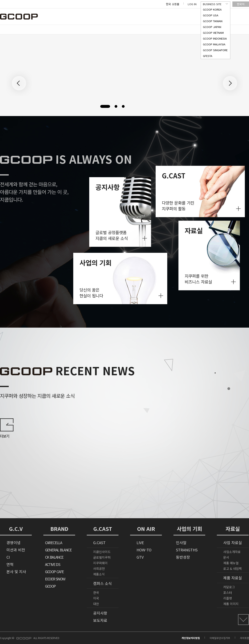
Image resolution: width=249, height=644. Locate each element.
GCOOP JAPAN (212, 27)
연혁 (10, 564)
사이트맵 (244, 638)
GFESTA (208, 56)
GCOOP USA (211, 15)
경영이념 (13, 542)
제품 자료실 (233, 578)
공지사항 (100, 613)
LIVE (140, 542)
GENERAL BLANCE (58, 550)
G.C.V (16, 529)
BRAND (59, 529)
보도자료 (100, 620)
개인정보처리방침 (191, 638)
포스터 (228, 593)
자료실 (233, 529)
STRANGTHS (187, 550)
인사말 (181, 542)
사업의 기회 (189, 529)
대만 (96, 604)
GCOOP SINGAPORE (215, 50)
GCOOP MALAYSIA (214, 44)
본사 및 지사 (16, 571)
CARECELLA (53, 542)
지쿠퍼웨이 (100, 563)
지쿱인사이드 (102, 552)
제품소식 (99, 574)
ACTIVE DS (52, 564)
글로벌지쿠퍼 (102, 557)
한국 (96, 593)
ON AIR (146, 529)
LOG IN (192, 4)
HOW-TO (144, 550)
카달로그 (229, 587)
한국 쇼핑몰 (173, 4)
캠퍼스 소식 (103, 583)
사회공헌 (99, 568)
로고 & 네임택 (233, 568)
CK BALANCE (54, 557)
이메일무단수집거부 (220, 638)
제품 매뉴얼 (231, 563)
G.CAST (103, 529)
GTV (140, 557)
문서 (226, 557)
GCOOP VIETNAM (213, 33)
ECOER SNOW (55, 579)
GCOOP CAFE (54, 571)
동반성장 (183, 557)
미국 (96, 598)
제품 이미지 (231, 604)
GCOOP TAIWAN (213, 21)
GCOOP (50, 586)
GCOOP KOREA (212, 9)
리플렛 (228, 598)
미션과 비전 (16, 550)
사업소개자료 (232, 552)
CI (8, 557)
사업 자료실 (233, 542)
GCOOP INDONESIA (215, 38)
